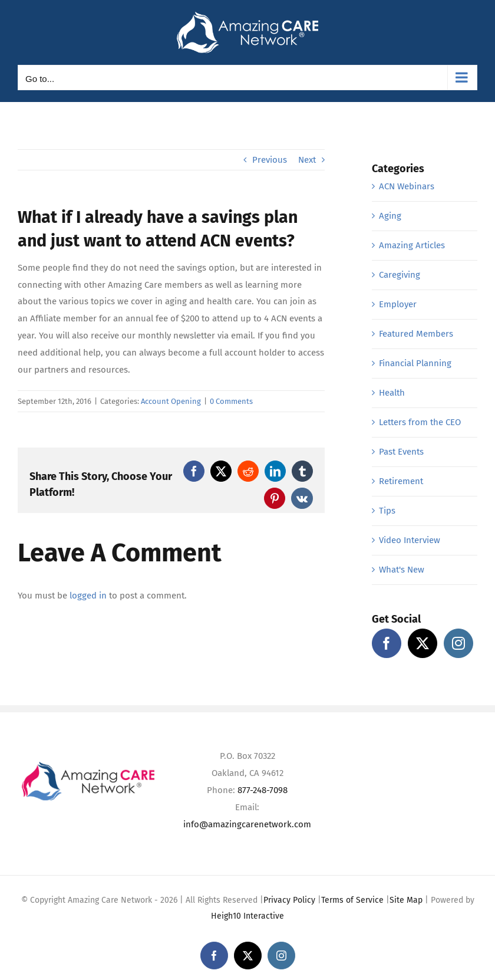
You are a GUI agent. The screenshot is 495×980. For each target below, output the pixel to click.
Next (307, 160)
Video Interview (410, 540)
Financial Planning (415, 363)
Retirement (401, 481)
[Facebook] (387, 643)
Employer (398, 304)
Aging (390, 216)
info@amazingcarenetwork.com (247, 824)
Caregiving (400, 275)
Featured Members (416, 334)
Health (392, 393)
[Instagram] (458, 643)
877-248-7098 (263, 790)
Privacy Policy (289, 900)
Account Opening (171, 401)
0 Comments (231, 401)
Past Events (401, 452)
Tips (387, 511)
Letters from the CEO (420, 422)
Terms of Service (352, 900)
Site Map (406, 900)
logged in (88, 596)
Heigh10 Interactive (247, 916)
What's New (402, 570)
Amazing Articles (412, 245)
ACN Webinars (407, 186)
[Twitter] (423, 643)
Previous (270, 160)
